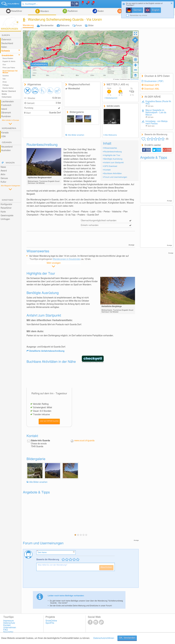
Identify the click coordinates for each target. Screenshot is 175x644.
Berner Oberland (9, 91)
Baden (100, 11)
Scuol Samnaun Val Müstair (10, 72)
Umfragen (5, 219)
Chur (4, 65)
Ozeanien (7, 143)
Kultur (3, 182)
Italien (4, 47)
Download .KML (152, 89)
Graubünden (7, 56)
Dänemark (6, 113)
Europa (6, 35)
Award (4, 171)
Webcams (65, 26)
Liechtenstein (7, 102)
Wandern (44, 11)
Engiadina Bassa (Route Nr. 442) (159, 104)
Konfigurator (6, 204)
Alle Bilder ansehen (76, 135)
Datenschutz (9, 623)
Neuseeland (7, 147)
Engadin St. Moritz (9, 62)
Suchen (75, 4)
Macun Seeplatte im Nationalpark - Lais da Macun (156, 114)
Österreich (6, 40)
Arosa (5, 82)
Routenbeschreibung (113, 152)
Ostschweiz (7, 97)
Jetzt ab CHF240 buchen (49, 421)
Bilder (91, 26)
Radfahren (72, 11)
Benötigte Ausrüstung (113, 159)
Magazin (10, 163)
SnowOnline (51, 621)
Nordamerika (9, 128)
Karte (3, 212)
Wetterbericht (112, 98)
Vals (4, 79)
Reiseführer (16, 11)
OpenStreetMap (134, 79)
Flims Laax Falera (9, 68)
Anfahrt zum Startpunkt (114, 163)
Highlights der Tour (112, 155)
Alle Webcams (111, 135)
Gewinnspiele (7, 216)
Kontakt (107, 170)
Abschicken (106, 567)
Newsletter (8, 632)
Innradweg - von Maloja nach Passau (156, 124)
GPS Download (111, 166)
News (3, 167)
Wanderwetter (47, 26)
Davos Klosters (8, 58)
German (138, 10)
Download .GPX (152, 85)
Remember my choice (138, 15)
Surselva (6, 76)
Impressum (9, 621)
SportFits (50, 623)
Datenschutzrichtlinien (104, 638)
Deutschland (7, 43)
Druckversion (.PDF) (154, 81)
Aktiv (3, 175)
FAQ (6, 630)
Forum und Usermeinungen (116, 177)
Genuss (4, 178)
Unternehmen (10, 628)
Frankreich (6, 105)
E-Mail (169, 150)
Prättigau (6, 85)
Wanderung (28, 25)
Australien (6, 150)
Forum (79, 26)
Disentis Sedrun (8, 88)
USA (3, 137)
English (156, 10)
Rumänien (6, 117)
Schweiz (6, 51)
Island (4, 109)
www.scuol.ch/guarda (84, 441)
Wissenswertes (111, 148)
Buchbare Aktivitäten (113, 174)
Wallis (4, 94)
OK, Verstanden (127, 638)
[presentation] (59, 581)
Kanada (5, 133)
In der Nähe (79, 4)
